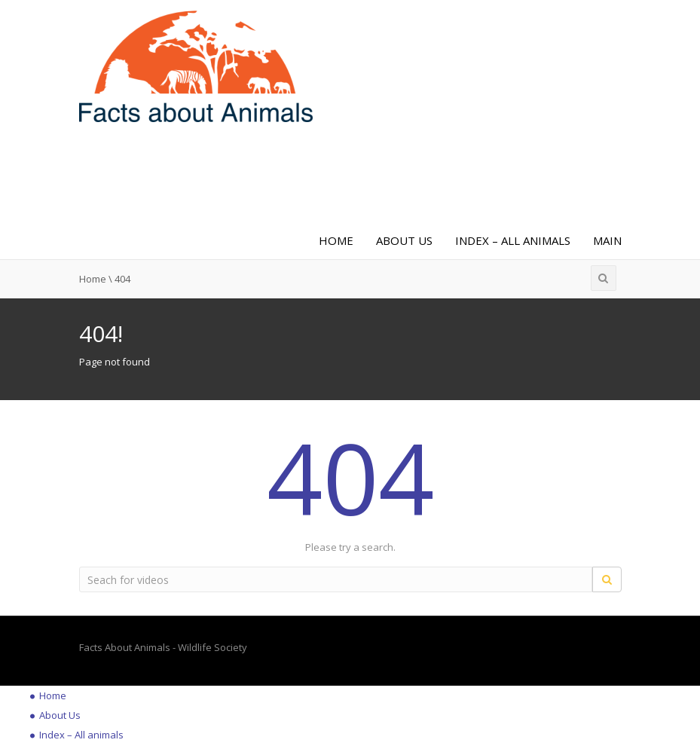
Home (336, 240)
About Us (404, 240)
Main (607, 240)
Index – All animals (513, 240)
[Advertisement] (340, 176)
